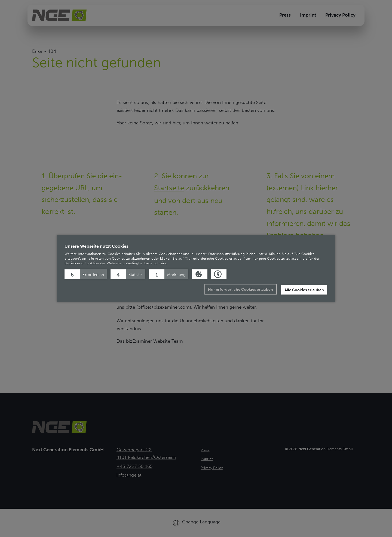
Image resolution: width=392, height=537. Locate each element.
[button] (86, 274)
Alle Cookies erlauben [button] (304, 290)
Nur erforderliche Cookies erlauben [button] (241, 289)
